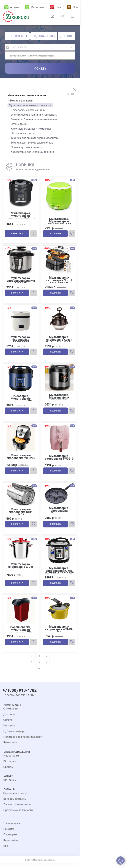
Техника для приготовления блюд (32, 143)
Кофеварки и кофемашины (28, 110)
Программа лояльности (18, 815)
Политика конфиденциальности (23, 742)
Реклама (9, 834)
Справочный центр (15, 798)
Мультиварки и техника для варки (30, 105)
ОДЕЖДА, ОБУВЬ (44, 36)
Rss (6, 851)
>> (39, 673)
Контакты (9, 731)
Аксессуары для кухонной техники (32, 152)
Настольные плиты (23, 133)
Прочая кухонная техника (26, 147)
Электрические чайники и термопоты (34, 115)
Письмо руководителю (18, 809)
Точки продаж (12, 828)
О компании (11, 714)
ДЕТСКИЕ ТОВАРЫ (72, 36)
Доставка (9, 719)
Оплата (8, 725)
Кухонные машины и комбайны (31, 129)
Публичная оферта (15, 736)
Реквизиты (10, 747)
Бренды (8, 772)
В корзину (17, 234)
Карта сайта (10, 845)
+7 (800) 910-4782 (20, 695)
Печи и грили (19, 124)
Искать (40, 68)
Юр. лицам (10, 766)
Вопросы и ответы (15, 804)
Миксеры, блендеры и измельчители (34, 119)
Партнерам (10, 840)
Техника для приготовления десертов (34, 138)
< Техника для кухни (20, 101)
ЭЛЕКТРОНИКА (17, 36)
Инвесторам (11, 761)
